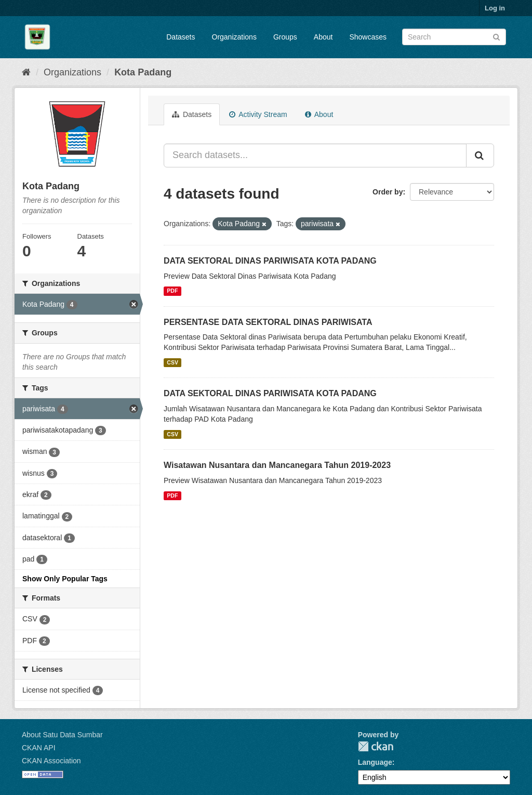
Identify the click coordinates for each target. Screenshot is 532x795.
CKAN (376, 746)
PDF (172, 291)
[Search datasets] (454, 37)
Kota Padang (143, 72)
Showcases (368, 37)
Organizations (234, 37)
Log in (495, 8)
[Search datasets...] (315, 155)
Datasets (181, 37)
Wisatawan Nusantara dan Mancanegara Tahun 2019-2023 (277, 465)
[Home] (26, 72)
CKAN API (39, 748)
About (323, 37)
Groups (285, 37)
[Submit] (496, 36)
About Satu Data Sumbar (62, 735)
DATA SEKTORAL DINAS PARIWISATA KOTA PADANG (270, 261)
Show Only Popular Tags (65, 579)
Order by (388, 192)
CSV (172, 362)
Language (375, 762)
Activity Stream (258, 114)
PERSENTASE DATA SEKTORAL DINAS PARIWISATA (268, 322)
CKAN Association (51, 761)
